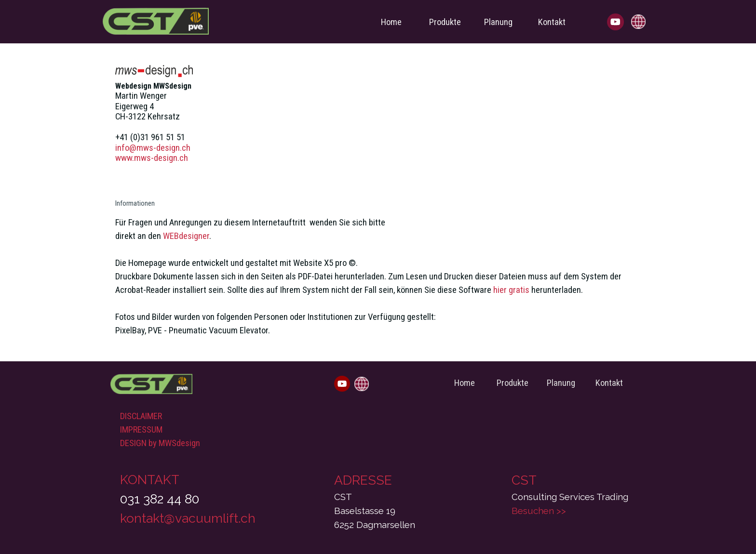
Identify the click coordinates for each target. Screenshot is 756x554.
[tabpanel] (378, 198)
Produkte (445, 22)
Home (391, 22)
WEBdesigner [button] (186, 236)
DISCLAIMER (141, 416)
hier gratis (511, 290)
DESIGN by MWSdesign (160, 443)
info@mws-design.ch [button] (153, 148)
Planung (498, 22)
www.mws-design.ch (152, 158)
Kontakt (552, 22)
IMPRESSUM (141, 430)
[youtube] (615, 22)
